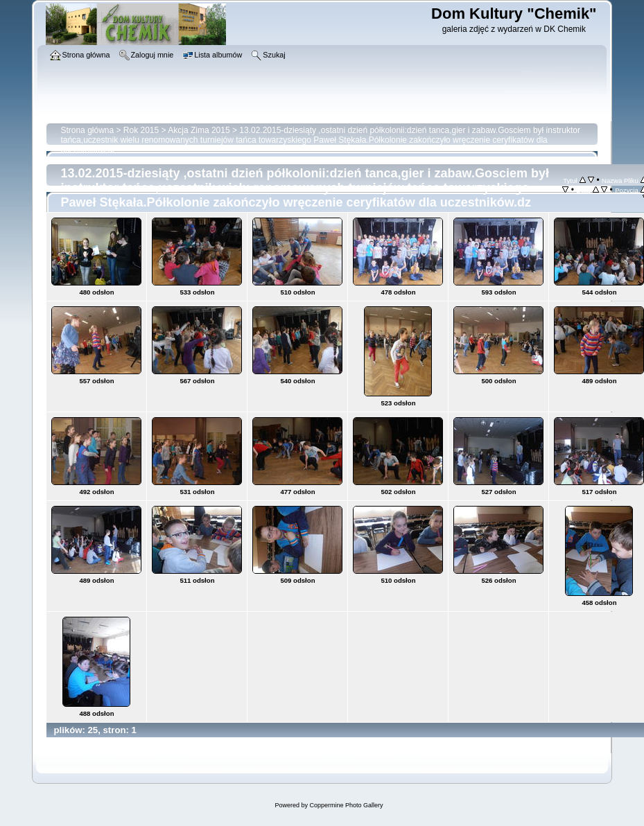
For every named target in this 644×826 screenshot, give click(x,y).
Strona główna (87, 130)
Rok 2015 (141, 130)
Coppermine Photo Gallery (346, 805)
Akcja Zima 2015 (199, 130)
